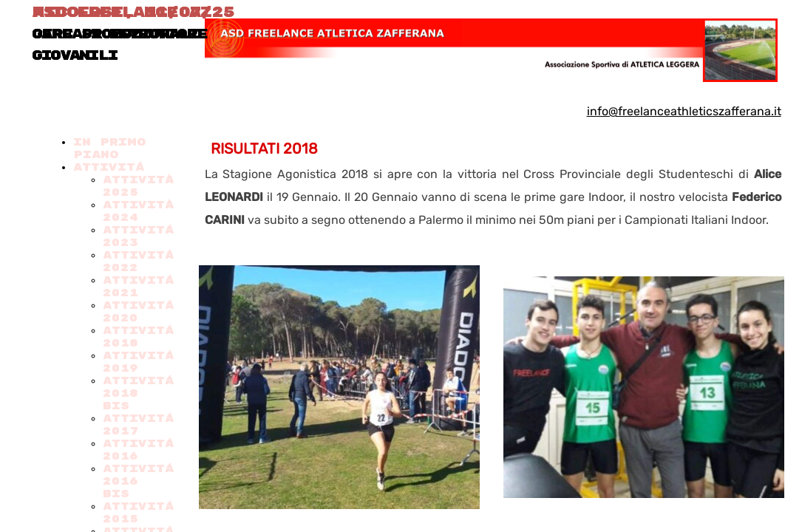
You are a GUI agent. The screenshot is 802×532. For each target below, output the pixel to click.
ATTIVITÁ (109, 167)
